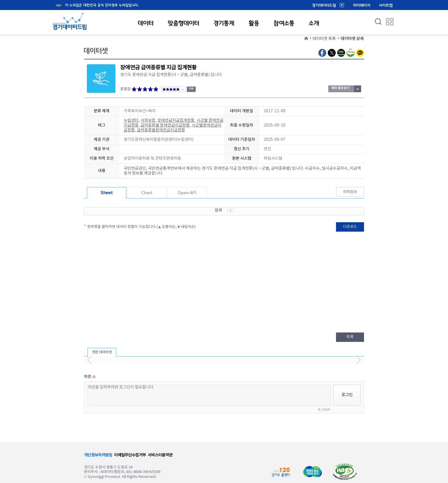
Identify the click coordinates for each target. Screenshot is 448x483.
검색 (224, 211)
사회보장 (148, 121)
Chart (147, 193)
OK (191, 88)
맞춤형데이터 (183, 23)
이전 (90, 360)
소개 (314, 23)
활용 (254, 23)
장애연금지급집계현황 (176, 121)
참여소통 (284, 23)
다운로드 (350, 227)
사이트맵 (386, 5)
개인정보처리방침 (98, 455)
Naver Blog (351, 53)
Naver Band (341, 53)
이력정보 (350, 192)
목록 (350, 337)
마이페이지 (362, 5)
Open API (187, 193)
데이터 (146, 23)
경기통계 (224, 23)
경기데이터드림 (324, 5)
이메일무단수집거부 (130, 455)
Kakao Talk (360, 53)
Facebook (322, 53)
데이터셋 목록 (324, 39)
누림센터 (131, 121)
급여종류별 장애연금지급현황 (165, 125)
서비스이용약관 (160, 455)
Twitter (332, 53)
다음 (358, 360)
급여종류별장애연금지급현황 (161, 130)
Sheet (107, 193)
